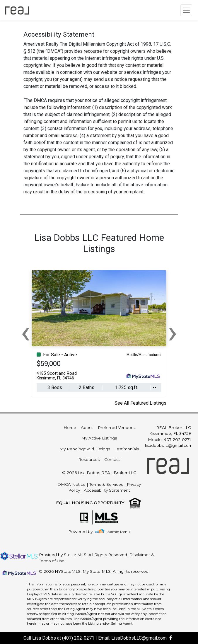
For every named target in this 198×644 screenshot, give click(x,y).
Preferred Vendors (116, 427)
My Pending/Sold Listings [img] (85, 449)
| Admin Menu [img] (118, 532)
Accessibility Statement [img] (107, 490)
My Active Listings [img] (99, 438)
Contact (112, 459)
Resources (89, 459)
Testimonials (127, 449)
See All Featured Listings (140, 403)
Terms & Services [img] (106, 484)
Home (70, 427)
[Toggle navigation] (186, 10)
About (87, 427)
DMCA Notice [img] (71, 484)
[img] (84, 532)
